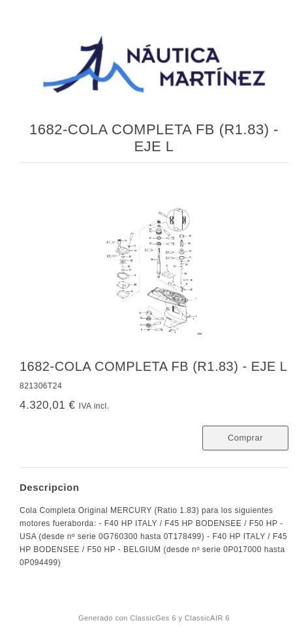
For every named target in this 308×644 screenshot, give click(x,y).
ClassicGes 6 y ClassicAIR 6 (180, 618)
